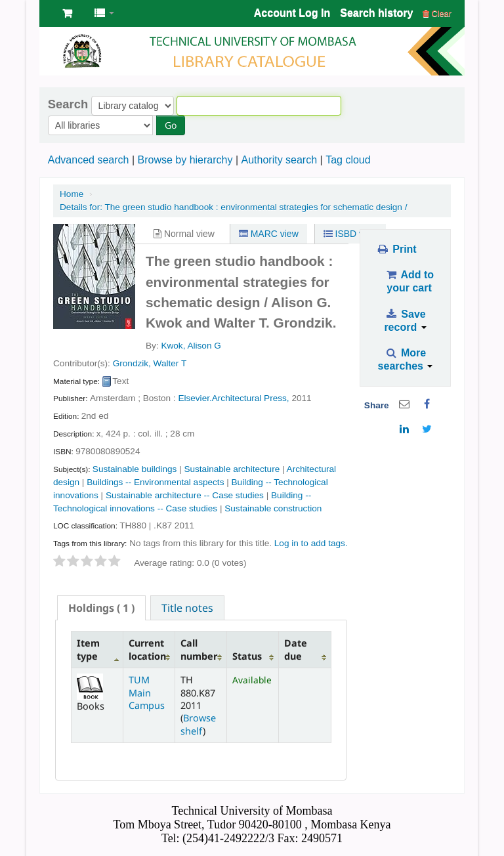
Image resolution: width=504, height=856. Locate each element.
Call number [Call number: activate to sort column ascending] (199, 649)
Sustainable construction (273, 508)
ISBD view (350, 234)
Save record (405, 321)
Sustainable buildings (135, 469)
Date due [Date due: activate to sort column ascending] (296, 649)
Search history (376, 13)
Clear (437, 13)
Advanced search (89, 160)
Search (68, 104)
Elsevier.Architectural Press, (233, 398)
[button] (67, 13)
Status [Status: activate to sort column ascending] (247, 656)
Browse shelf (198, 724)
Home (72, 194)
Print (396, 249)
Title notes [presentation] (187, 608)
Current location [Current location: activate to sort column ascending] (147, 649)
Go (171, 125)
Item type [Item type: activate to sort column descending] (88, 649)
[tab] (101, 608)
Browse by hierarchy (185, 160)
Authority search (279, 160)
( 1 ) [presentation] (101, 608)
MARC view (269, 234)
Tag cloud (348, 160)
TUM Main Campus (147, 693)
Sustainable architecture (232, 469)
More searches (406, 359)
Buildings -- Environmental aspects (155, 482)
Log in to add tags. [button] (311, 543)
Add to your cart (409, 281)
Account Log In (292, 13)
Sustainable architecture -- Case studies (185, 495)
